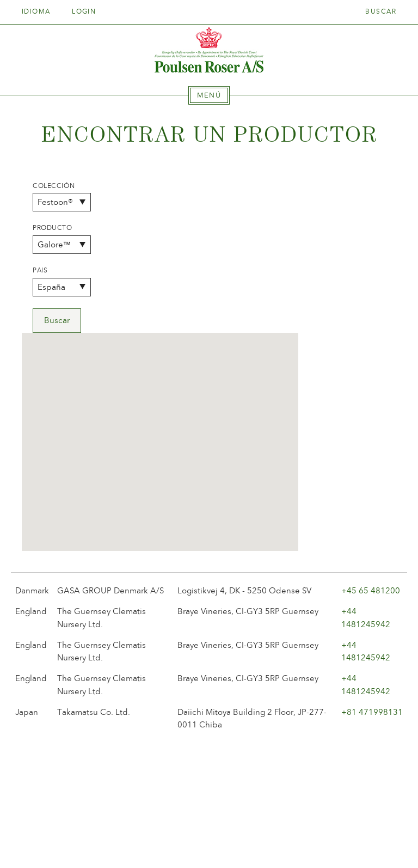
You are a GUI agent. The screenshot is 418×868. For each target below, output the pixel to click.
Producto (53, 228)
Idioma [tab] (40, 11)
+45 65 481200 (371, 439)
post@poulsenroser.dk (333, 843)
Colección (54, 186)
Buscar (381, 11)
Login (84, 11)
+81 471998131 (372, 560)
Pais (40, 270)
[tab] (209, 95)
